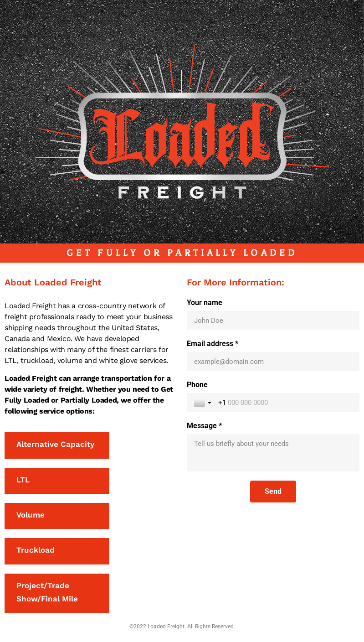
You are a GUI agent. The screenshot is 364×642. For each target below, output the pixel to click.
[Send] (273, 492)
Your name (205, 303)
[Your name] (273, 321)
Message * (204, 426)
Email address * (213, 344)
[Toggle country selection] (204, 403)
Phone (197, 385)
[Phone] (285, 403)
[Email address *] (273, 362)
